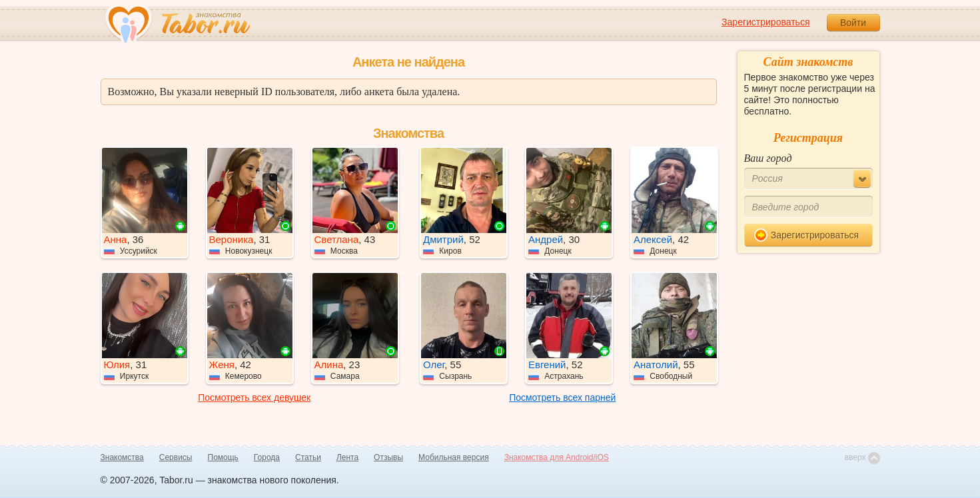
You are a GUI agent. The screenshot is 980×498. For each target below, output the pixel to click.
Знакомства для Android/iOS (557, 457)
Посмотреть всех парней (562, 397)
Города (267, 457)
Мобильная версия (454, 457)
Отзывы (388, 457)
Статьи (308, 457)
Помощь (223, 457)
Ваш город (768, 158)
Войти (853, 23)
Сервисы (176, 457)
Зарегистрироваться (765, 22)
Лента (347, 457)
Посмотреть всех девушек (254, 397)
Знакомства (122, 457)
